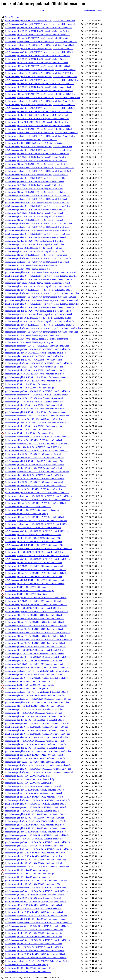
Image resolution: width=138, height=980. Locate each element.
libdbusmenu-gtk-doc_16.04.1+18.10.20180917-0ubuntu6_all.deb (33, 419)
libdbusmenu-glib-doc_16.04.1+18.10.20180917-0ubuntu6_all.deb (33, 405)
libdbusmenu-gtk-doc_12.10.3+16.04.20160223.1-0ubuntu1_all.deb (34, 755)
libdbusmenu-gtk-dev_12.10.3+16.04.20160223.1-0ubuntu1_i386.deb (35, 695)
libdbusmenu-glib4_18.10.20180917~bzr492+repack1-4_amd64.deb (34, 244)
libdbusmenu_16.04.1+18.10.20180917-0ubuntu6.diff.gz (29, 433)
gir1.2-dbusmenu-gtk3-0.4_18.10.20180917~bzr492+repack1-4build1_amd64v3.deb (41, 80)
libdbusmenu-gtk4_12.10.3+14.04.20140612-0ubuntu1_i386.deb (33, 811)
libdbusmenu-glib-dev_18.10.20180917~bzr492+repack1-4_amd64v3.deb (37, 153)
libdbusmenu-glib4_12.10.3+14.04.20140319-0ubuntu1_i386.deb (33, 898)
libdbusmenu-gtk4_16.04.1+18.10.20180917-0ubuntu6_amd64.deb (34, 402)
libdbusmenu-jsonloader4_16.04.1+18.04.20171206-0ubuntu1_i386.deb (36, 521)
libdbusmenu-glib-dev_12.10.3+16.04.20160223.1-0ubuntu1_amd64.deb (36, 737)
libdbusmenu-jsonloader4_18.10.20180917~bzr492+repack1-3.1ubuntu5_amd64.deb (41, 332)
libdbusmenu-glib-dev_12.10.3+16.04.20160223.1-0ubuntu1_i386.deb (35, 720)
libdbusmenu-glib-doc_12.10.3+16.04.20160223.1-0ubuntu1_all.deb (34, 748)
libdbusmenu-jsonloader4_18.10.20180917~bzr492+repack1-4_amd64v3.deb (38, 171)
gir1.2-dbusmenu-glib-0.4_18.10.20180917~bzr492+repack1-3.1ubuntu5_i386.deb (40, 272)
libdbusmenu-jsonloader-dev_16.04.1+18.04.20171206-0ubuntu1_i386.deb (37, 524)
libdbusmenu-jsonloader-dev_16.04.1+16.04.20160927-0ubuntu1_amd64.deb (38, 639)
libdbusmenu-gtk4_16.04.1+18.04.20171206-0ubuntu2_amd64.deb (34, 475)
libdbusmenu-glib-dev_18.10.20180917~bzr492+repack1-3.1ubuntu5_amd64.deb (40, 307)
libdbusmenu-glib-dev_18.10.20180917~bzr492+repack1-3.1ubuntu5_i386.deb (39, 279)
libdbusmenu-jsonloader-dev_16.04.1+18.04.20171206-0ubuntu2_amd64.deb (38, 496)
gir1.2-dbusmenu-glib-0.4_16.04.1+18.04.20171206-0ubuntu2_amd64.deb (37, 493)
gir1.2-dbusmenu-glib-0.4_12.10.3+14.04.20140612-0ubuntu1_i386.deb (36, 814)
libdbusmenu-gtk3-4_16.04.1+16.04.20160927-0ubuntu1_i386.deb (34, 615)
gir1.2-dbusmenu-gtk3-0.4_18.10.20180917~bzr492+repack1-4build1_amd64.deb (40, 108)
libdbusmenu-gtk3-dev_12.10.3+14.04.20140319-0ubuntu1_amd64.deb (36, 958)
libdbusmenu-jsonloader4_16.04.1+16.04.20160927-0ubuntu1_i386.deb (36, 625)
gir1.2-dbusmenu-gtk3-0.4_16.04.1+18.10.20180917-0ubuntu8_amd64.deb (37, 349)
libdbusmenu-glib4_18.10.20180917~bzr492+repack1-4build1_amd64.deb (37, 119)
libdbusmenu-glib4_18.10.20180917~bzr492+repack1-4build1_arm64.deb (37, 31)
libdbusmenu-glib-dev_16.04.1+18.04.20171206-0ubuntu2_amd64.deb (35, 486)
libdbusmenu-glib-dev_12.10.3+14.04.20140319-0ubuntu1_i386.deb (34, 884)
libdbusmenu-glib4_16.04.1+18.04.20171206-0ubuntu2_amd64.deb (34, 482)
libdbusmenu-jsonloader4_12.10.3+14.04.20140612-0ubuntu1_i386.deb (36, 821)
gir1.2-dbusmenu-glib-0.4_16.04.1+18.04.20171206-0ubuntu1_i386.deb (36, 545)
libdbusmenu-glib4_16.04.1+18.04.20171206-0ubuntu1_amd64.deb (34, 566)
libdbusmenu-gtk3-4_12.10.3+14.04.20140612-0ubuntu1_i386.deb (34, 793)
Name (43, 11)
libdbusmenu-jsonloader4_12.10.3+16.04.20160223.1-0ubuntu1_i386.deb (37, 692)
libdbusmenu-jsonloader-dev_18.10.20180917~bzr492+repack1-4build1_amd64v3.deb (42, 98)
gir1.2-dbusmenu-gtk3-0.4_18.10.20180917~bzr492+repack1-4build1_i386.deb (39, 52)
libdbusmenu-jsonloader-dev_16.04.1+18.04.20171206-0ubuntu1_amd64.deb (38, 549)
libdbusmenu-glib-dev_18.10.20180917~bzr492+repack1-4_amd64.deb (36, 237)
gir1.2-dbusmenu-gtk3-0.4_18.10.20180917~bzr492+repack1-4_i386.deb (36, 178)
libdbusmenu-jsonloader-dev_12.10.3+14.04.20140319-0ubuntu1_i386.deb (37, 888)
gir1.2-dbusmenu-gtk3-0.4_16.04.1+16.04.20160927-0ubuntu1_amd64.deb (37, 657)
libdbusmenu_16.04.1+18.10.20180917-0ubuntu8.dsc (28, 384)
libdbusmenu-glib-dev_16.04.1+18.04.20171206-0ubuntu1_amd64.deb (35, 570)
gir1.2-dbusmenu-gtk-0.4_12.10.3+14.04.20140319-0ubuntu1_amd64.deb (37, 926)
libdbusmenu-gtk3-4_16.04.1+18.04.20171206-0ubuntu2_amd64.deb (35, 479)
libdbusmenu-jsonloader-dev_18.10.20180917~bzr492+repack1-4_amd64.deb (38, 258)
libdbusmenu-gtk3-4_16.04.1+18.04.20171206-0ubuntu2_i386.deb (34, 440)
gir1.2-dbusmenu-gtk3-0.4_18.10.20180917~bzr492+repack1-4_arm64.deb (37, 206)
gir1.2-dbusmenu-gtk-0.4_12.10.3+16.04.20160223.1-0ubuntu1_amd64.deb (37, 734)
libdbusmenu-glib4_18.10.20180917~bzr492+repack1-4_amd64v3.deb (35, 157)
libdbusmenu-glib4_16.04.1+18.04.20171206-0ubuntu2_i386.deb (33, 454)
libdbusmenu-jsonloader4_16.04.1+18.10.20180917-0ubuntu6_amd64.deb (37, 416)
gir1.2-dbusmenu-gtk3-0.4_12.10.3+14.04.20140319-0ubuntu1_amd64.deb (37, 940)
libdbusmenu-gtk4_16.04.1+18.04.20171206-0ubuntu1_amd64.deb (34, 552)
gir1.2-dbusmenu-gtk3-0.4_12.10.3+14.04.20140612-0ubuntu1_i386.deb (36, 804)
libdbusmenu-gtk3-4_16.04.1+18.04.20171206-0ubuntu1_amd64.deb (35, 584)
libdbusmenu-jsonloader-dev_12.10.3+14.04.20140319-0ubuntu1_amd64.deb (38, 923)
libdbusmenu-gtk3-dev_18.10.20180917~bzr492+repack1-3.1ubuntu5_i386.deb (39, 290)
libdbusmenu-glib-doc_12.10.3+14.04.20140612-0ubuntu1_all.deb (33, 863)
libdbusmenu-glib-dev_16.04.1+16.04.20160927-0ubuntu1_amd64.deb (35, 646)
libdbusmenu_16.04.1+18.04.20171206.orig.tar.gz (26, 594)
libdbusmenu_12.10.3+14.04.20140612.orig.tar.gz (26, 870)
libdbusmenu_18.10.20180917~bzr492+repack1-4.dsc (28, 269)
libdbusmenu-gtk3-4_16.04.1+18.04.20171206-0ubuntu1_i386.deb (34, 542)
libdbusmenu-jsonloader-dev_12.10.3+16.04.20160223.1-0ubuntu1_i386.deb (38, 699)
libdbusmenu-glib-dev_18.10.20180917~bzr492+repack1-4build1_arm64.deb (38, 28)
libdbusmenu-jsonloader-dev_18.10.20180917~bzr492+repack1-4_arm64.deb (38, 223)
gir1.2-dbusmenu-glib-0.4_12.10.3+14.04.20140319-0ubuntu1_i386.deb (36, 881)
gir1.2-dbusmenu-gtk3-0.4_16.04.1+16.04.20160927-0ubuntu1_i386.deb (36, 611)
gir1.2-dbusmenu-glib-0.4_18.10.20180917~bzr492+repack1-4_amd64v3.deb (38, 147)
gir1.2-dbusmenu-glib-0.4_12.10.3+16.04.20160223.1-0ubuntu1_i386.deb (37, 702)
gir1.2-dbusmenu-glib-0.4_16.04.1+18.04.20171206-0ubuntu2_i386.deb (36, 461)
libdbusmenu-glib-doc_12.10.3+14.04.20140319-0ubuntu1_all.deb (33, 944)
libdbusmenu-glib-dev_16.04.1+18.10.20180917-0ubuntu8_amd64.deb (35, 370)
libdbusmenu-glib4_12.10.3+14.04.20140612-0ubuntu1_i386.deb (33, 786)
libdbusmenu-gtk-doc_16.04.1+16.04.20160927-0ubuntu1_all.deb (33, 660)
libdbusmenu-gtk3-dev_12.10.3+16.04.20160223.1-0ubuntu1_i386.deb (35, 716)
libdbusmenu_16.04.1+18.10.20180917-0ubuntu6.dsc (28, 430)
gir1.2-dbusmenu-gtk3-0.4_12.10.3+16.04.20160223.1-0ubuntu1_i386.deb (37, 723)
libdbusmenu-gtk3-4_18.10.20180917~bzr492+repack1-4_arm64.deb (35, 216)
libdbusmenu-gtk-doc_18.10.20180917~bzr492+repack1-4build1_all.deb (36, 122)
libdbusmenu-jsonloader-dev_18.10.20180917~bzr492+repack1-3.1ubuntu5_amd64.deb (43, 328)
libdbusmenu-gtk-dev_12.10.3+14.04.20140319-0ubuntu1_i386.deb (34, 912)
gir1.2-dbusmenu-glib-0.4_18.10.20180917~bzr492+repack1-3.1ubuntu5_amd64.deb (42, 300)
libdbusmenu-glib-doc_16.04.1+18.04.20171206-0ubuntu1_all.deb (33, 563)
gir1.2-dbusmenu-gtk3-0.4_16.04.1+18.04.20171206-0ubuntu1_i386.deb (36, 531)
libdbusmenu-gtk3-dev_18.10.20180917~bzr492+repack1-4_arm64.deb (36, 220)
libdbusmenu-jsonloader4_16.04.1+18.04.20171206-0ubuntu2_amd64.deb (37, 472)
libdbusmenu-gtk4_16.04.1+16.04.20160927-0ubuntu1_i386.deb (33, 608)
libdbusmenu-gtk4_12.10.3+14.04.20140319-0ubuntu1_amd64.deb (34, 947)
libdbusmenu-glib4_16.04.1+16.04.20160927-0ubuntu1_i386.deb (33, 601)
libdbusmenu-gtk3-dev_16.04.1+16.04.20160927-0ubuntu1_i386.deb (35, 622)
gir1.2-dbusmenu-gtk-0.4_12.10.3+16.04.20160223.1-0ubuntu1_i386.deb (36, 727)
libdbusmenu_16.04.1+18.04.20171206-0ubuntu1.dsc (28, 587)
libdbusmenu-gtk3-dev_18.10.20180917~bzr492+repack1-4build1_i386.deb (38, 66)
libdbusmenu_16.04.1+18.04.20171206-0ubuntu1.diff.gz (29, 591)
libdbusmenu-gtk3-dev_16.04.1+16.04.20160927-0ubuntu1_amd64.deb (36, 636)
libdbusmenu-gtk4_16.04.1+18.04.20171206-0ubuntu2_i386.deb (33, 447)
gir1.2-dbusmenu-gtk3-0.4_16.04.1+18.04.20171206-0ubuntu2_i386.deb (36, 451)
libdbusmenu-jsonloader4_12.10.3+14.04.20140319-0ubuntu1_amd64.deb (37, 961)
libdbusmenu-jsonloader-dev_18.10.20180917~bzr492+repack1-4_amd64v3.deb (39, 167)
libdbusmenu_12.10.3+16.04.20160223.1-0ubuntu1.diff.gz (30, 779)
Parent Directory (12, 17)
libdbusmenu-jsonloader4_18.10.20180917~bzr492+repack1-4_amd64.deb (37, 262)
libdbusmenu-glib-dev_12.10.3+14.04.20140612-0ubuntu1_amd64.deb (35, 860)
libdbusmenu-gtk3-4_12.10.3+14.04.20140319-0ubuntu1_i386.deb (34, 905)
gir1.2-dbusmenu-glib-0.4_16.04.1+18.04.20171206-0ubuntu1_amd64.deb (37, 580)
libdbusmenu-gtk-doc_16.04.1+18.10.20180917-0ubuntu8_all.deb (33, 381)
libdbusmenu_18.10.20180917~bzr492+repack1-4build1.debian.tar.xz (35, 143)
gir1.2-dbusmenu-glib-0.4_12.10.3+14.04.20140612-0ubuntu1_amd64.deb (37, 828)
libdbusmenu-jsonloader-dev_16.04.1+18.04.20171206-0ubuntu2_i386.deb (37, 437)
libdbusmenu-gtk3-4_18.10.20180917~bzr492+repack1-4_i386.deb (34, 188)
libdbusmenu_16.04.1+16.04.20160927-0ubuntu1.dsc (28, 681)
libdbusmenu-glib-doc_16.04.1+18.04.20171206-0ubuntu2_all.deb (33, 468)
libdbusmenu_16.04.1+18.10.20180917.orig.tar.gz (26, 514)
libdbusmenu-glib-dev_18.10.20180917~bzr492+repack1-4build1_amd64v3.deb (39, 84)
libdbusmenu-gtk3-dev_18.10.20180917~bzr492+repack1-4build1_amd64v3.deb (40, 94)
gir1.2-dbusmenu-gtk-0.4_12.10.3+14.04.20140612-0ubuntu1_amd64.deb (37, 835)
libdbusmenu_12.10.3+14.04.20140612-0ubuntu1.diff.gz (29, 874)
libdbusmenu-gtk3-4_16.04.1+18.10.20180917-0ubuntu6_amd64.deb (35, 409)
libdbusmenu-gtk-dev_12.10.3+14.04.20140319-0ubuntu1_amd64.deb (35, 954)
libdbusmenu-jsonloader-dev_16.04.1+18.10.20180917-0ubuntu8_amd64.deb (38, 363)
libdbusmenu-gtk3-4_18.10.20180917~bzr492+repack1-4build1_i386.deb (37, 63)
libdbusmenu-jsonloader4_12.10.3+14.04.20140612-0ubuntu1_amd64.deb (37, 867)
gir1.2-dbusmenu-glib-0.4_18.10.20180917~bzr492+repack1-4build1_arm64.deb (40, 21)
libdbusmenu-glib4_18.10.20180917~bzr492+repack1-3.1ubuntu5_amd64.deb (39, 314)
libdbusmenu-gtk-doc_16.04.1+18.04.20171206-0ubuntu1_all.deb (33, 577)
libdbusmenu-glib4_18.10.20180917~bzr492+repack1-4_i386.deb (33, 185)
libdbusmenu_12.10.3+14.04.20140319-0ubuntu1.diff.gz (29, 968)
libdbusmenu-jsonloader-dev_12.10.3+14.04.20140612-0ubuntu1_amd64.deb (38, 849)
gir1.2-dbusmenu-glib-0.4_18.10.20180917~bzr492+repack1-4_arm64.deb (37, 202)
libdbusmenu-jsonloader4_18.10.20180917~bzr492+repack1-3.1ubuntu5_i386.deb (40, 297)
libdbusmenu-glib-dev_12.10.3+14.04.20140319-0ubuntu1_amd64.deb (35, 933)
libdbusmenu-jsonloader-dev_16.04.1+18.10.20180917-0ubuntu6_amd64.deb (38, 395)
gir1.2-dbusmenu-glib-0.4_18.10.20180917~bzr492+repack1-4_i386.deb (36, 174)
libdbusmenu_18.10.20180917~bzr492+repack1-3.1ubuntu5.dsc (32, 335)
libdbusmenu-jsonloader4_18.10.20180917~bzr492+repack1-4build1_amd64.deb (40, 136)
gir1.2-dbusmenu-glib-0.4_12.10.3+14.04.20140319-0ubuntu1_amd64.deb (37, 919)
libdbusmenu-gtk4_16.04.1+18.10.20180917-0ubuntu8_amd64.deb (34, 356)
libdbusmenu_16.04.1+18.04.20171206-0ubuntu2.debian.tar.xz (32, 510)
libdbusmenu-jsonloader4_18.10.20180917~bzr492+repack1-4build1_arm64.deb (40, 45)
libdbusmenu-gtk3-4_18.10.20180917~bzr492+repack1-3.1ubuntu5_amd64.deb (39, 321)
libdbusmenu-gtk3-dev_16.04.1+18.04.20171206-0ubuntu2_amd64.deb (36, 503)
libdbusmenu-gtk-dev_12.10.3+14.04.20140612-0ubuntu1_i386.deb (34, 797)
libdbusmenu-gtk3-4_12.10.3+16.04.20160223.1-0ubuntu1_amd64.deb (35, 758)
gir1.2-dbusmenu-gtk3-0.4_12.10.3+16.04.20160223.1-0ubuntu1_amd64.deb (38, 769)
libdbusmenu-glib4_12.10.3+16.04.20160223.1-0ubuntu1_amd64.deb (35, 762)
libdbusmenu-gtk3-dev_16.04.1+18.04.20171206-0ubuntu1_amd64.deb (36, 573)
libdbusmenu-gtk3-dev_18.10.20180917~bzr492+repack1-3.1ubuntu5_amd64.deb (40, 325)
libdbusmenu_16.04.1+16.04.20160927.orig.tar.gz (26, 688)
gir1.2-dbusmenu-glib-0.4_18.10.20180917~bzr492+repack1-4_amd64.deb (37, 230)
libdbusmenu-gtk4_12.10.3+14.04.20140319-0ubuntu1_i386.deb (33, 909)
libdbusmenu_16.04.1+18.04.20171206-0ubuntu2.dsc (28, 507)
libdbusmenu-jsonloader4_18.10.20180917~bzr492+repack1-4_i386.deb (36, 199)
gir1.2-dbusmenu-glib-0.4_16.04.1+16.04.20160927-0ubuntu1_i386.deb (36, 604)
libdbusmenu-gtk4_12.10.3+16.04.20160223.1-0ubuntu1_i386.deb (33, 713)
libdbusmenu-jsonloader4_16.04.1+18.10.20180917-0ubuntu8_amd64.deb (37, 346)
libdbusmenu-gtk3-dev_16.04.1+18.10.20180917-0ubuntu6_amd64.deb (36, 423)
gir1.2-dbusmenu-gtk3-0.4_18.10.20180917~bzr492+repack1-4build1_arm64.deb (40, 24)
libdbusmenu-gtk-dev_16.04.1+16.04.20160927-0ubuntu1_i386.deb (34, 629)
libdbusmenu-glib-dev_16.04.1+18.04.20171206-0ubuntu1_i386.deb (34, 538)
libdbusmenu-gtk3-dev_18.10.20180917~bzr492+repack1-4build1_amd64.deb (39, 129)
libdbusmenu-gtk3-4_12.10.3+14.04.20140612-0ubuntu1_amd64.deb (35, 825)
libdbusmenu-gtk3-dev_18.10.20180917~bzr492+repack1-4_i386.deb (35, 192)
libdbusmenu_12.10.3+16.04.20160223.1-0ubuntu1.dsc (29, 783)
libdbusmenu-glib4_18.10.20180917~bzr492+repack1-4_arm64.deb (34, 213)
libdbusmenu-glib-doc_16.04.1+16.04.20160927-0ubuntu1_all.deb (33, 674)
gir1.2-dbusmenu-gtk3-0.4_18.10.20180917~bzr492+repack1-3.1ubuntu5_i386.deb (41, 276)
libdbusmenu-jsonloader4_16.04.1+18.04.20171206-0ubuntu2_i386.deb (36, 444)
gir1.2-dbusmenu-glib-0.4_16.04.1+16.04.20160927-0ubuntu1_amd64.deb (37, 667)
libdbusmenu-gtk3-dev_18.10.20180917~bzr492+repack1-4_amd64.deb (36, 255)
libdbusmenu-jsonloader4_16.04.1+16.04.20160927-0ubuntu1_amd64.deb (37, 671)
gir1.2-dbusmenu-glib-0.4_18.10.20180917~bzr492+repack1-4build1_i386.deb (39, 49)
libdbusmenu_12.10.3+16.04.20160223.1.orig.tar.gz (27, 776)
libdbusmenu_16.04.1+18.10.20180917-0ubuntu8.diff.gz (29, 388)
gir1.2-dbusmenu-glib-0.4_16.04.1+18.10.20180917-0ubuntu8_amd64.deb (37, 377)
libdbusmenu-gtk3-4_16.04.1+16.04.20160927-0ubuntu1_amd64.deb (35, 653)
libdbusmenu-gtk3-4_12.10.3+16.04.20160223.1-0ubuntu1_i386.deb (34, 706)
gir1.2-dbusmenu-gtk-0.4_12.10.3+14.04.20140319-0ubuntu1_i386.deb (36, 902)
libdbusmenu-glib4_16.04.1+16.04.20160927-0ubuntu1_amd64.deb (34, 664)
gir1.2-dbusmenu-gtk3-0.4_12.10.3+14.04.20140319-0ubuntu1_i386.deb (36, 891)
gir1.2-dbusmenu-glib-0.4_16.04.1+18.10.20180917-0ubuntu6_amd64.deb (37, 412)
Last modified (89, 11)
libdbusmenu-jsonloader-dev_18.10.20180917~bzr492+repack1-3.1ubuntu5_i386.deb (42, 293)
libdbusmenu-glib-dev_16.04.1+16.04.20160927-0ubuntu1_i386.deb (34, 618)
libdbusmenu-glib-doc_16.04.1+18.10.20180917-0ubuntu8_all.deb (33, 360)
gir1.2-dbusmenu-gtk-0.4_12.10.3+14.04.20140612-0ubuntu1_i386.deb (36, 807)
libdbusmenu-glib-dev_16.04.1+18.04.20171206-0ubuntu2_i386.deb (34, 458)
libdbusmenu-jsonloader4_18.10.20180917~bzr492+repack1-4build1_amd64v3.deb (41, 101)
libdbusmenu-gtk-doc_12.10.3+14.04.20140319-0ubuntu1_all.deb (33, 937)
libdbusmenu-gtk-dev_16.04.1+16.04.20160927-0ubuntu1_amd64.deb (35, 643)
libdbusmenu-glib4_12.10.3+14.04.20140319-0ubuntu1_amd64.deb (34, 930)
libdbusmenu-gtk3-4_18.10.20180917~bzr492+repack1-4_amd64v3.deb (36, 160)
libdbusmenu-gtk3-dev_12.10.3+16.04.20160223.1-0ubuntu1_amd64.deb (36, 730)
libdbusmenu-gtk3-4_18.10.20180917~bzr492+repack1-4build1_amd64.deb (38, 126)
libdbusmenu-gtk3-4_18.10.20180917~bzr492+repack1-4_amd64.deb (35, 251)
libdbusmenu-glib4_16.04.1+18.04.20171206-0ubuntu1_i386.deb (33, 535)
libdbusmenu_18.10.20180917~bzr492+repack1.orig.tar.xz (30, 342)
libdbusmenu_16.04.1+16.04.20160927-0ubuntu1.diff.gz (29, 685)
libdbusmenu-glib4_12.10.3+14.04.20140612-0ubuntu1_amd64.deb (34, 846)
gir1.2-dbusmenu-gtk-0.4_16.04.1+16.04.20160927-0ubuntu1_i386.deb (36, 598)
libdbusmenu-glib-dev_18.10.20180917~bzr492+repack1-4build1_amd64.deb (38, 112)
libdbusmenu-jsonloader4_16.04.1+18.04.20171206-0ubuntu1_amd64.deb (37, 556)
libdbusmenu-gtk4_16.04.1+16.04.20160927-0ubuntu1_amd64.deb (34, 650)
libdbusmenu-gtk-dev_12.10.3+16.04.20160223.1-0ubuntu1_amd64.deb (36, 744)
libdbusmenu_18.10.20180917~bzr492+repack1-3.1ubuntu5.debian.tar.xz (36, 339)
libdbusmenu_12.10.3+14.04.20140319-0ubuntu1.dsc (28, 972)
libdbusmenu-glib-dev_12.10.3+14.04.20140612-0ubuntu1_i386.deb (34, 818)
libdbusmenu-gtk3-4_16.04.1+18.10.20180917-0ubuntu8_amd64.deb (35, 374)
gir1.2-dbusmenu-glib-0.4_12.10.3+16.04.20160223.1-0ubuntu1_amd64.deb (38, 751)
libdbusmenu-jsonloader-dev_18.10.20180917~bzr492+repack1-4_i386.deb (37, 195)
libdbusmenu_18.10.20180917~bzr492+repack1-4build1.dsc (31, 140)
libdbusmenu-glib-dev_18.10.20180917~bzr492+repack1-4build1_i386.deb (37, 56)
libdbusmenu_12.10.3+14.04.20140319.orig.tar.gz (26, 965)
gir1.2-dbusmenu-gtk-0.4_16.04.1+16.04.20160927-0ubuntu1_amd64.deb (37, 678)
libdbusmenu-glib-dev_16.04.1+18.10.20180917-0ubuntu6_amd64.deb (35, 426)
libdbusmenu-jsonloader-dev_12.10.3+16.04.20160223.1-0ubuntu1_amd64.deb (39, 772)
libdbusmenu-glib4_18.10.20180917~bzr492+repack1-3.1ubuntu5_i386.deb (38, 283)
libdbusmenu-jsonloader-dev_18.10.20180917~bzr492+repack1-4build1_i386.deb (40, 70)
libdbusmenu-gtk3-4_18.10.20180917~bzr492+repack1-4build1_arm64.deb (37, 35)
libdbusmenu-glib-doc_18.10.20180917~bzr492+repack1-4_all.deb (34, 241)
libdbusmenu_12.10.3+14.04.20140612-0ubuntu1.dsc (28, 877)
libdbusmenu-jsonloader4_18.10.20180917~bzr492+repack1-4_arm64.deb (37, 227)
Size (100, 11)
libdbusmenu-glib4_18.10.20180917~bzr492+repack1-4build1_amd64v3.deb (38, 87)
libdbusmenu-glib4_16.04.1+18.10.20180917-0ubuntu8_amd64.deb (34, 367)
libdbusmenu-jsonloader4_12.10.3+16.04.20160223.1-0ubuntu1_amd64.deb (38, 765)
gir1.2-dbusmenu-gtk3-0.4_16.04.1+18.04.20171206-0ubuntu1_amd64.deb (37, 559)
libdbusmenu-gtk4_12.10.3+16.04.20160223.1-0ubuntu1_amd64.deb (34, 741)
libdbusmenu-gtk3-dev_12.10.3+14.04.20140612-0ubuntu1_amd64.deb (36, 832)
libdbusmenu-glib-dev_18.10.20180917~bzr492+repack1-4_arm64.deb (35, 209)
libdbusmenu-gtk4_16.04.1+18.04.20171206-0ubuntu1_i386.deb (33, 528)
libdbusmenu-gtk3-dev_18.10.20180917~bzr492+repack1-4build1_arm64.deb (38, 38)
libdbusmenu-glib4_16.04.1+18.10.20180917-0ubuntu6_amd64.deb (34, 398)
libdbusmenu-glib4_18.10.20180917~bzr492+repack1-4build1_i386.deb (36, 59)
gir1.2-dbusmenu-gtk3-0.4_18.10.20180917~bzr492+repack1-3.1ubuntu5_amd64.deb (42, 304)
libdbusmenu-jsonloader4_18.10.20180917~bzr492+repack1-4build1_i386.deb (39, 73)
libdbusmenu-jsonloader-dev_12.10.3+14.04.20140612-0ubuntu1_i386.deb (37, 800)
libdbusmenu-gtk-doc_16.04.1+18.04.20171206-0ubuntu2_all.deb (33, 489)
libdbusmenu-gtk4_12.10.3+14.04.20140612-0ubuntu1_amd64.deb (34, 839)
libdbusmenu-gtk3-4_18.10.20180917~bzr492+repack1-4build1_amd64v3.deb (39, 91)
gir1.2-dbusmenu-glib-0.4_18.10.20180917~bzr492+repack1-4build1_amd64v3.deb (41, 77)
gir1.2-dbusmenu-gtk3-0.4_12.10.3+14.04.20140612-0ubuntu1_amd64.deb (37, 842)
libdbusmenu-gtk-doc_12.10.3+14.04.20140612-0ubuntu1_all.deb (33, 856)
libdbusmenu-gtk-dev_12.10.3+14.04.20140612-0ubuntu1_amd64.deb (35, 853)
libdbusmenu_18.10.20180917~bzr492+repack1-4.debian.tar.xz (32, 265)
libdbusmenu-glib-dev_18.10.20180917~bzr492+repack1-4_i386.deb (35, 181)
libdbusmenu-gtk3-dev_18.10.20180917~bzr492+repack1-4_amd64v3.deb (37, 164)
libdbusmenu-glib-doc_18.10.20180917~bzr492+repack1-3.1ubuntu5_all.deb (38, 311)
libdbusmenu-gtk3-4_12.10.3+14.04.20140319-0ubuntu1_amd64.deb (35, 951)
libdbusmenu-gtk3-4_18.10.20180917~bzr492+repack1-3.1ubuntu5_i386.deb (38, 286)
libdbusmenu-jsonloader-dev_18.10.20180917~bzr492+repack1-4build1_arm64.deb (41, 42)
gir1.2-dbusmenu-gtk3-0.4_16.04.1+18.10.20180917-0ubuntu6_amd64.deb (37, 391)
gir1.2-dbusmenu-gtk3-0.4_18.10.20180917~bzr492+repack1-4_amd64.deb (37, 234)
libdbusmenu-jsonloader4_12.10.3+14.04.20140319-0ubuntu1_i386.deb (36, 916)
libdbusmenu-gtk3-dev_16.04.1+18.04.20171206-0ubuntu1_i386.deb (35, 517)
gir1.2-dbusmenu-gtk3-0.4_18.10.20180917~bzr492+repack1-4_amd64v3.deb (38, 150)
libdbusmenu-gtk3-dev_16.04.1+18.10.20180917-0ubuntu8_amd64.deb (36, 353)
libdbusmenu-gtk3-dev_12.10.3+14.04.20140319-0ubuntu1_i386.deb (35, 895)
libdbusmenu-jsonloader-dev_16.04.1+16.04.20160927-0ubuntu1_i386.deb (37, 632)
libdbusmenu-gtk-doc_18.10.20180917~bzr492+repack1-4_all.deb (33, 248)
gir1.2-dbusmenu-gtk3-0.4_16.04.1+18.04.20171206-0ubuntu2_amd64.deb (37, 500)
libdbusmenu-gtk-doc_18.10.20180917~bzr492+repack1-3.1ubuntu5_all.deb (38, 318)
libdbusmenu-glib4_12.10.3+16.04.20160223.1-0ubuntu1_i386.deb (34, 709)
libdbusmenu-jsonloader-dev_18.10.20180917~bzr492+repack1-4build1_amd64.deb (41, 133)
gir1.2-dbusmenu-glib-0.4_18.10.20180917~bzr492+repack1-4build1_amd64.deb (40, 105)
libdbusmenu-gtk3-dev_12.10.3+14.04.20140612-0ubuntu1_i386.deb (35, 790)
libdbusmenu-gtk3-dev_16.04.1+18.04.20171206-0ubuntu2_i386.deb (35, 465)
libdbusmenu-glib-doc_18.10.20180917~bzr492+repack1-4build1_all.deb (36, 115)
